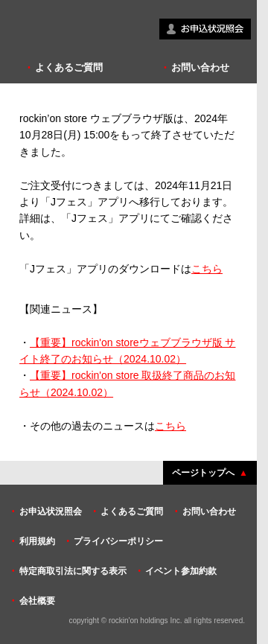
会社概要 (37, 601)
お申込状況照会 (51, 511)
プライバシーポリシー (118, 541)
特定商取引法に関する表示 (73, 571)
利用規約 (37, 541)
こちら (207, 269)
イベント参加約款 (181, 571)
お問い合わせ (200, 67)
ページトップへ (203, 473)
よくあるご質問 (69, 67)
